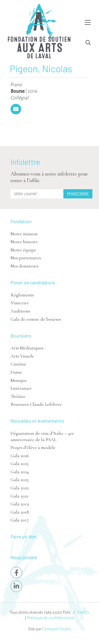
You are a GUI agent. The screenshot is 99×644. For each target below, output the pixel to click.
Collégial (20, 98)
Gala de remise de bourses (36, 319)
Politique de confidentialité (51, 618)
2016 (32, 91)
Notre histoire (24, 242)
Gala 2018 (20, 512)
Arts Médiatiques (27, 348)
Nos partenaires (26, 258)
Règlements (22, 295)
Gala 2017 (20, 520)
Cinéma (18, 364)
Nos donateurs (25, 266)
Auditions (20, 311)
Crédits (83, 612)
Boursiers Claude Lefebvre (36, 404)
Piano (16, 85)
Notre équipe (23, 250)
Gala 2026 (20, 456)
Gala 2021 (20, 496)
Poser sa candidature (33, 282)
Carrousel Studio (56, 629)
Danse (16, 372)
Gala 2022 (20, 488)
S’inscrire (20, 303)
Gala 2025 (20, 464)
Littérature (21, 388)
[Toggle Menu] (88, 23)
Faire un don (23, 536)
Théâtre (18, 396)
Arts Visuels (22, 356)
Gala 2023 (20, 480)
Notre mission (24, 234)
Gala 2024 (20, 472)
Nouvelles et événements (37, 421)
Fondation (21, 221)
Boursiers (21, 336)
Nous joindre (24, 557)
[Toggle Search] (88, 43)
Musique (19, 380)
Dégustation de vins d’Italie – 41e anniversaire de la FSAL (42, 436)
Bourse (18, 91)
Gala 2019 (20, 504)
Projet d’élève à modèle (33, 447)
